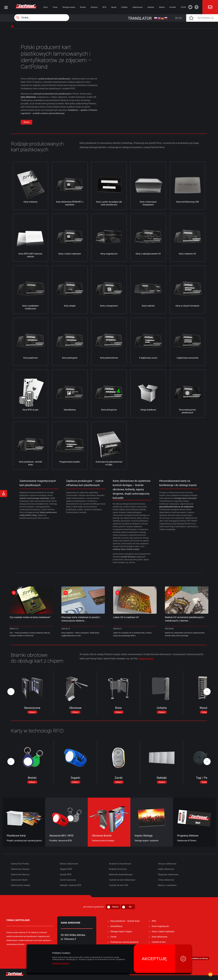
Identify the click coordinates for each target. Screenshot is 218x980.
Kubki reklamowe (166, 869)
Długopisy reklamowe (168, 874)
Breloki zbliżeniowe (69, 864)
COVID (183, 7)
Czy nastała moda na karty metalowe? (30, 617)
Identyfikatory (116, 926)
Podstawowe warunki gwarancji (124, 942)
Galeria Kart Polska (20, 864)
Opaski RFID (66, 874)
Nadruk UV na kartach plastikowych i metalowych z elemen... (184, 619)
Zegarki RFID (66, 869)
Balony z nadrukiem (167, 885)
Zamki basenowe (68, 880)
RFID (104, 7)
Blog (179, 18)
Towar (55, 7)
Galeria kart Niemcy (20, 874)
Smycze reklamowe (167, 864)
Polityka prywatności (61, 963)
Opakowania (137, 7)
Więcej (26, 122)
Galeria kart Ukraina (20, 869)
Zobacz (32, 712)
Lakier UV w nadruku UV (126, 617)
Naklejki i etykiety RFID (71, 885)
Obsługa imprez (69, 7)
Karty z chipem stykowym (163, 931)
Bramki (83, 7)
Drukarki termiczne (118, 869)
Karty (45, 7)
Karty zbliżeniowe (160, 937)
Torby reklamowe (166, 880)
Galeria (162, 7)
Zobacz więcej (146, 659)
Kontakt (173, 7)
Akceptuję (154, 959)
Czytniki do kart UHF (119, 885)
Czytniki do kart (159, 942)
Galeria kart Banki (19, 880)
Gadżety (151, 7)
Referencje (206, 18)
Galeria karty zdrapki (21, 885)
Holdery (124, 7)
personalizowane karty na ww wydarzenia (176, 507)
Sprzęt (114, 7)
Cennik (114, 937)
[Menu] (6, 7)
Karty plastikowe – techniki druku (125, 921)
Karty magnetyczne (160, 926)
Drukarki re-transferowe (120, 864)
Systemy (94, 7)
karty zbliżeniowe (28, 97)
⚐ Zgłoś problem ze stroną (196, 958)
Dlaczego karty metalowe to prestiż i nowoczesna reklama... (81, 619)
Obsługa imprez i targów (121, 931)
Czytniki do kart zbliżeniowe (122, 880)
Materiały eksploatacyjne (121, 874)
